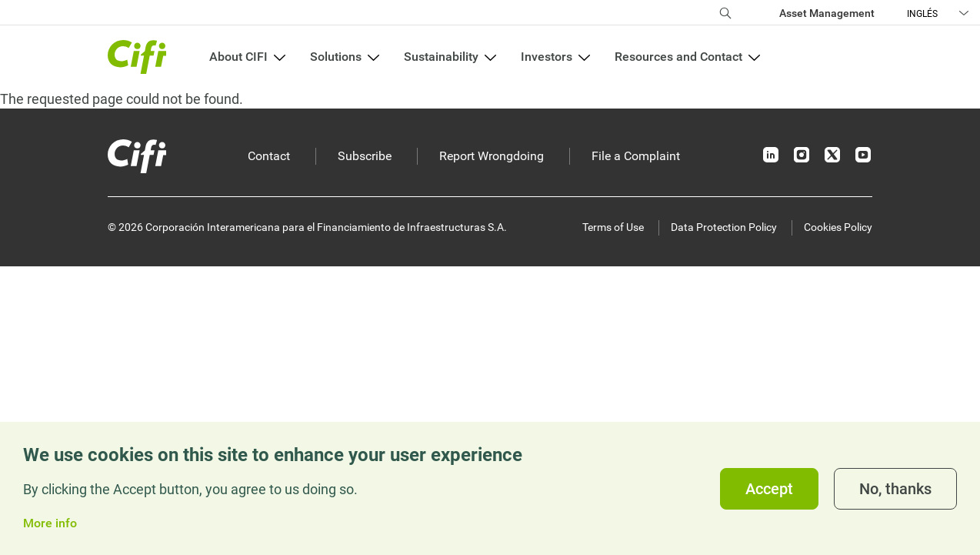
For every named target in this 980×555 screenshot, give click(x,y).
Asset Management (827, 13)
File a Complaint (636, 156)
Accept (769, 489)
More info (50, 523)
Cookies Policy (838, 227)
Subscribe (365, 156)
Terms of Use (613, 227)
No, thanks (895, 489)
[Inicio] (137, 156)
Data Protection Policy (724, 227)
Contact (269, 156)
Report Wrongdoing (492, 156)
